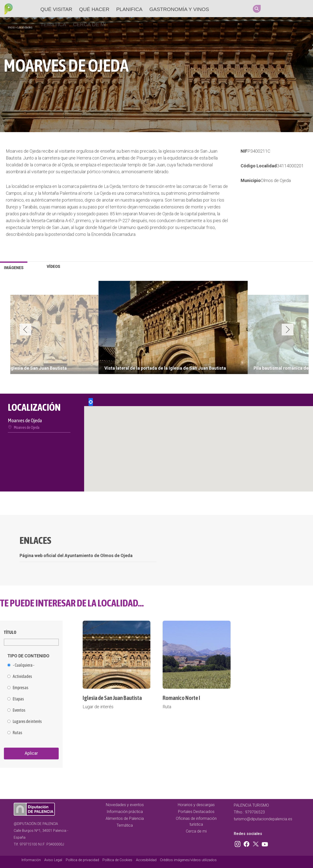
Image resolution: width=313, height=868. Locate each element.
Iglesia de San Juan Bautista (112, 698)
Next (288, 330)
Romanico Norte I (181, 698)
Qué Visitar (56, 9)
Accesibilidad (146, 860)
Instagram (272, 9)
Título (10, 632)
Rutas (17, 733)
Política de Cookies (117, 860)
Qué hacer (94, 9)
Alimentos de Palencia (125, 818)
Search (257, 9)
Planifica (129, 9)
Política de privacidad (82, 860)
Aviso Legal (53, 860)
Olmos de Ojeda (276, 180)
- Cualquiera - (24, 665)
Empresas (21, 688)
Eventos (19, 710)
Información (31, 860)
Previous (25, 330)
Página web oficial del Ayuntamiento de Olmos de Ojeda (76, 555)
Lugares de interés (27, 721)
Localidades (25, 27)
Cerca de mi (89, 24)
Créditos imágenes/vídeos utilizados (188, 860)
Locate (91, 402)
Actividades (22, 676)
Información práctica (125, 812)
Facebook (281, 9)
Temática (53, 24)
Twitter (291, 9)
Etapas (18, 699)
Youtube (300, 9)
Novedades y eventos (125, 805)
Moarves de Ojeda (27, 427)
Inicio (11, 27)
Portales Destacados (196, 812)
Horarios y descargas (196, 805)
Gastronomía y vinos (179, 9)
